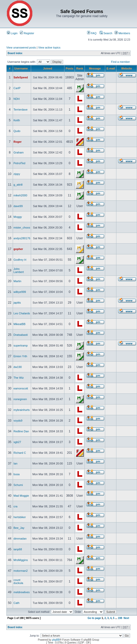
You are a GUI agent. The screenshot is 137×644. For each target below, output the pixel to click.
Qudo (17, 131)
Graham (19, 152)
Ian (15, 463)
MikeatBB (19, 324)
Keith (17, 120)
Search (106, 33)
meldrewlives (22, 592)
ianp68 (18, 549)
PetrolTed (19, 163)
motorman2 (21, 571)
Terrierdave (20, 110)
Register (27, 33)
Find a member (120, 62)
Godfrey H (20, 260)
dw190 (18, 367)
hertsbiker (20, 517)
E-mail (111, 68)
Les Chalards (22, 313)
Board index (15, 53)
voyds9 (18, 421)
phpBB (56, 640)
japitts (17, 303)
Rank (80, 68)
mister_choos (22, 228)
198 (120, 618)
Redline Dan (21, 431)
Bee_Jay (19, 528)
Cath (16, 603)
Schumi (18, 485)
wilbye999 (20, 292)
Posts (70, 68)
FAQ (92, 33)
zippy (17, 174)
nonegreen (20, 399)
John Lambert (19, 270)
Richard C (20, 453)
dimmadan (20, 539)
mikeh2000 (20, 195)
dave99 (18, 206)
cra (15, 506)
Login (12, 33)
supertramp (21, 345)
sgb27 (17, 442)
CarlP (17, 88)
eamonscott (21, 388)
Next (126, 618)
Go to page (94, 618)
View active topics (49, 47)
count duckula (18, 581)
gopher (18, 249)
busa (17, 474)
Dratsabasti (21, 335)
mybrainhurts (22, 410)
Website (127, 68)
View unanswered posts (21, 47)
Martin (17, 281)
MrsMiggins (21, 560)
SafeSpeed (21, 77)
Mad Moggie (21, 496)
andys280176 (22, 238)
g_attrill (18, 185)
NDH (17, 99)
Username (21, 68)
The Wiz (19, 378)
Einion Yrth (20, 356)
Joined (47, 68)
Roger (18, 142)
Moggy (18, 217)
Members (122, 33)
